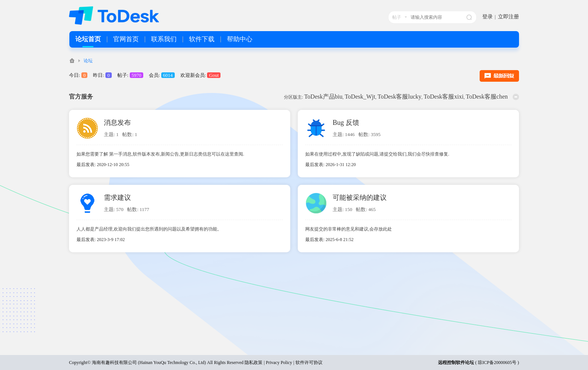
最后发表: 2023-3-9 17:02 (101, 240)
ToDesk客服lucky (400, 97)
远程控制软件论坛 (456, 363)
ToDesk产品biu (323, 97)
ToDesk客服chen (487, 97)
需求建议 (117, 198)
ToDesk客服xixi (444, 97)
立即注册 (508, 17)
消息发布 (117, 123)
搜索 (469, 17)
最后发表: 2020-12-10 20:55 (103, 165)
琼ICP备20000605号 (497, 363)
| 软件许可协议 (307, 363)
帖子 (397, 17)
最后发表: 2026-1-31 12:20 (331, 165)
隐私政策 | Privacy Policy (268, 363)
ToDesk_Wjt (360, 97)
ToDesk (72, 61)
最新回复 (499, 76)
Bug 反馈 (346, 123)
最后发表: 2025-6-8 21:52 (329, 240)
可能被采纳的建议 (360, 198)
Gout (214, 75)
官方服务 (81, 97)
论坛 (88, 61)
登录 (487, 17)
